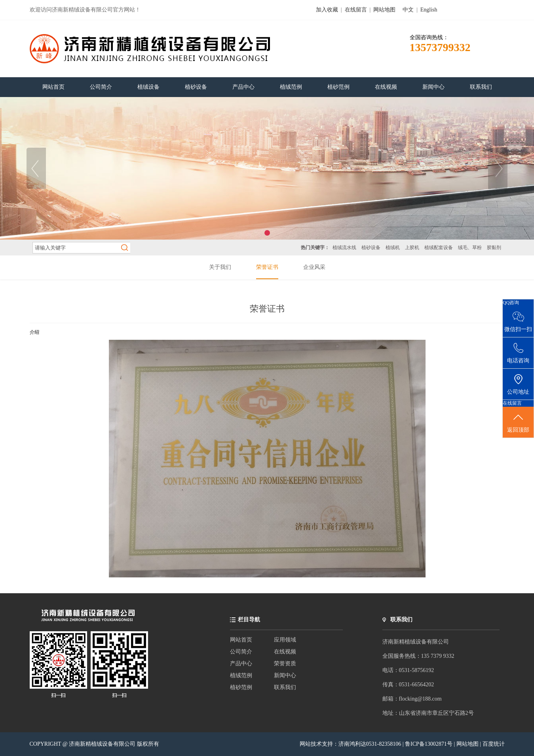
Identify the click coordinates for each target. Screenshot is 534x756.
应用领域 (285, 640)
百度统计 (494, 744)
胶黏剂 (494, 248)
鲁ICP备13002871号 (429, 744)
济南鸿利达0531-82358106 (370, 744)
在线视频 (285, 652)
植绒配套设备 (439, 248)
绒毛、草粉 (470, 248)
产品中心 (241, 664)
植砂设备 (371, 248)
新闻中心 (285, 675)
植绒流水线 (344, 248)
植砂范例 (241, 687)
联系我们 (285, 687)
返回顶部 (518, 423)
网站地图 (384, 10)
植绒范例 (241, 675)
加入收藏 (327, 10)
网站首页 (241, 640)
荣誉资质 (285, 664)
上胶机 (412, 248)
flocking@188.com (420, 699)
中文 (408, 10)
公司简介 (241, 652)
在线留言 (356, 10)
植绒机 (393, 248)
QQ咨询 (511, 303)
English (429, 10)
